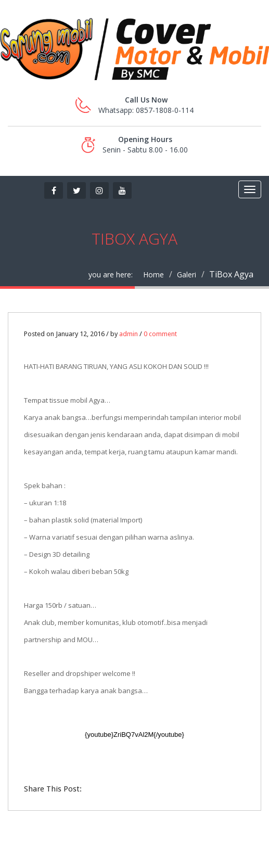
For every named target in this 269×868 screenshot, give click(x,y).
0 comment (160, 334)
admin (129, 334)
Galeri (187, 275)
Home (153, 275)
